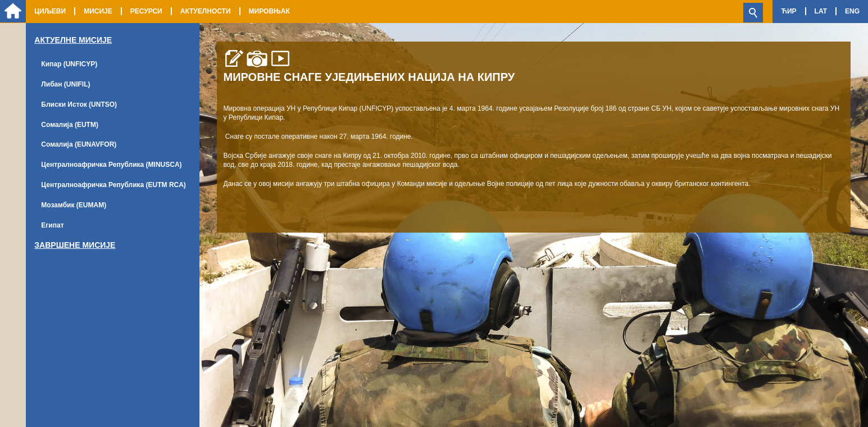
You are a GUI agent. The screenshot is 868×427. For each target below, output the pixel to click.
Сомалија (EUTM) (70, 125)
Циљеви (50, 11)
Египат (52, 225)
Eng (852, 11)
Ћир (789, 11)
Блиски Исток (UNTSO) (79, 105)
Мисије (98, 11)
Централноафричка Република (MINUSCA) (111, 165)
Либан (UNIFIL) (65, 84)
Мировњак (269, 11)
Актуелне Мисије (73, 40)
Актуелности (206, 11)
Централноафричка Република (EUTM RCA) (113, 185)
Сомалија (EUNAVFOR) (79, 144)
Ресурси (146, 11)
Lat (821, 11)
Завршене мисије (75, 245)
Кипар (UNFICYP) (69, 64)
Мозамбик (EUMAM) (74, 205)
